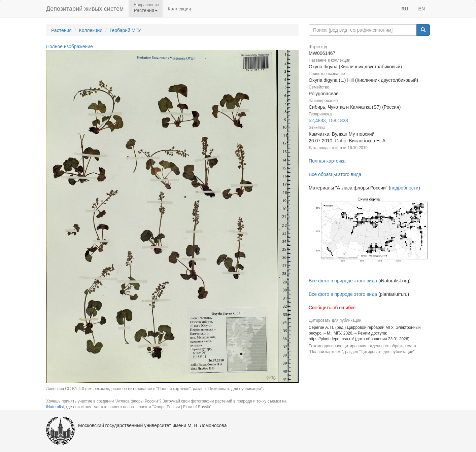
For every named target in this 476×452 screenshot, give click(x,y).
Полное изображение (70, 46)
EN (422, 9)
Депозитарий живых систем (85, 9)
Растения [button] (146, 10)
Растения (61, 30)
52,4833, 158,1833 (328, 120)
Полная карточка (327, 161)
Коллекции (179, 9)
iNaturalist (55, 407)
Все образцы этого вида (335, 174)
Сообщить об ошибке (332, 308)
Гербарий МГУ (125, 30)
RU (405, 9)
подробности (404, 188)
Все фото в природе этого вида (343, 281)
